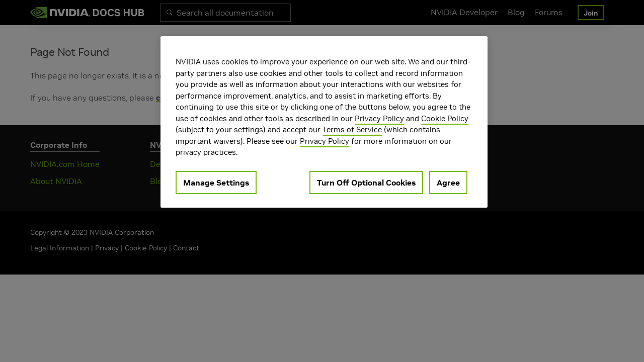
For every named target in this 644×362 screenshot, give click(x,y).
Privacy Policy (379, 118)
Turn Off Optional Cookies (366, 183)
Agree (448, 183)
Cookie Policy (445, 118)
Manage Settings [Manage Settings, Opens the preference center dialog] (216, 183)
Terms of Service (352, 129)
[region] (324, 122)
